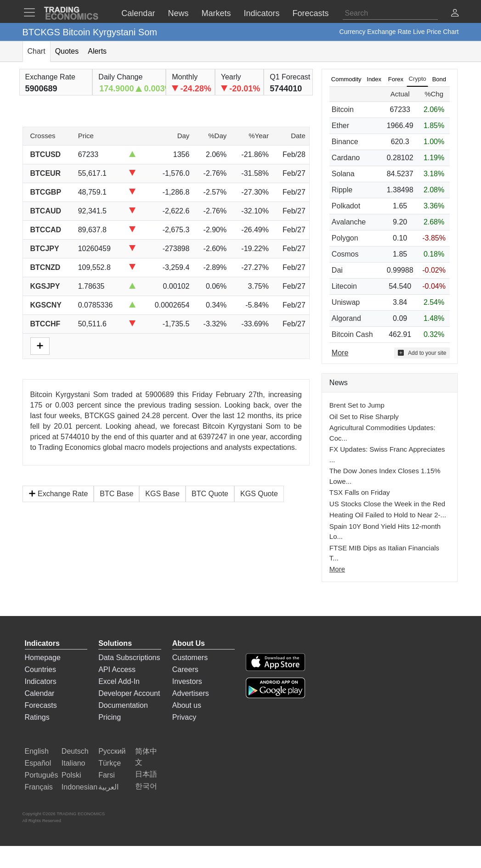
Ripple (342, 190)
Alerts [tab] (97, 51)
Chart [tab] (37, 51)
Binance (345, 142)
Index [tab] (374, 79)
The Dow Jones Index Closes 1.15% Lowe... (385, 476)
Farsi (107, 775)
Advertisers (191, 693)
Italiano (74, 763)
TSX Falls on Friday (360, 492)
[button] (455, 14)
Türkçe (110, 763)
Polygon (345, 238)
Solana (343, 174)
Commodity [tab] (346, 79)
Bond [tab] (439, 79)
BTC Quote (210, 494)
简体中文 (146, 757)
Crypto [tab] (418, 79)
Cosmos (345, 254)
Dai (337, 270)
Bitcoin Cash (352, 334)
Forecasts (41, 705)
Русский (112, 751)
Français (39, 787)
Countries (40, 669)
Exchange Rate (58, 494)
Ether (340, 126)
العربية (108, 787)
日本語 (146, 774)
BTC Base (116, 494)
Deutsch (75, 751)
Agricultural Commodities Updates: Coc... (382, 433)
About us (187, 705)
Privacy (184, 717)
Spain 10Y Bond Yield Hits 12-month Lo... (385, 532)
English (37, 751)
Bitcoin (343, 109)
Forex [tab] (396, 79)
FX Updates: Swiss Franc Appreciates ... (387, 454)
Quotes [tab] (67, 51)
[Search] (390, 13)
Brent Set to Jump (357, 405)
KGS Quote (259, 494)
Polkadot (346, 206)
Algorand (346, 318)
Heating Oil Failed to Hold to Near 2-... (388, 515)
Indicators (41, 681)
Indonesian (79, 787)
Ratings (37, 717)
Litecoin (344, 286)
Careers (185, 669)
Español (38, 763)
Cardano (346, 158)
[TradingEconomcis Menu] (32, 12)
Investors (187, 681)
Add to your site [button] (422, 353)
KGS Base (162, 494)
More (337, 569)
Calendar (40, 693)
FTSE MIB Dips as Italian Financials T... (384, 553)
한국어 (146, 786)
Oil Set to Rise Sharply (364, 417)
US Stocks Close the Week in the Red (387, 504)
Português (42, 775)
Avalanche (349, 222)
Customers (190, 658)
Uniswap (346, 302)
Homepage (43, 658)
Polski (71, 775)
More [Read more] (340, 353)
